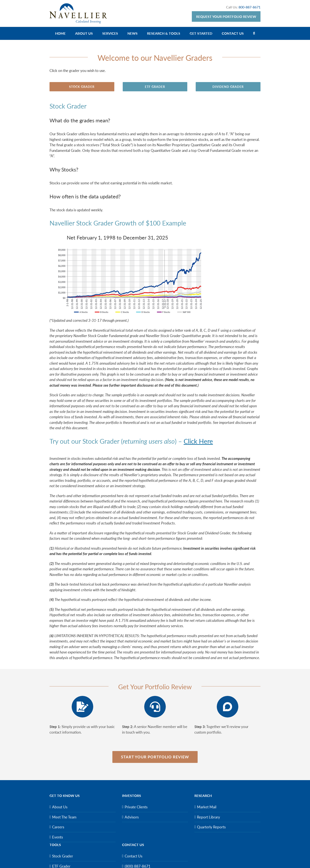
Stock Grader (63, 856)
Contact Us (133, 856)
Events (57, 837)
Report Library (208, 817)
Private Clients (136, 807)
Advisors (132, 817)
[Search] (254, 33)
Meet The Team (64, 817)
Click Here (198, 441)
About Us (60, 807)
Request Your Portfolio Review (226, 16)
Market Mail (207, 807)
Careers (58, 827)
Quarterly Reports (211, 827)
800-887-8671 (250, 7)
